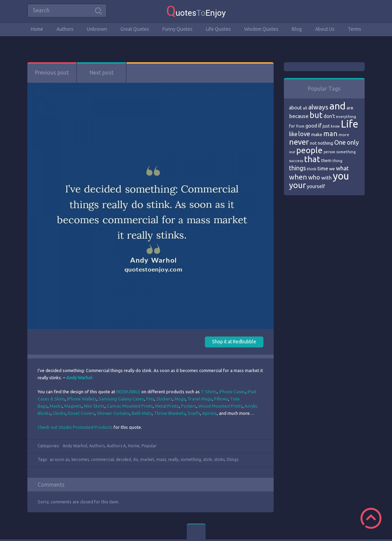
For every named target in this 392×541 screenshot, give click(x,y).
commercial (102, 459)
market (147, 459)
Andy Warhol (75, 446)
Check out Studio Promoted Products (75, 427)
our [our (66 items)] (292, 152)
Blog (297, 29)
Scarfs (194, 413)
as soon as (60, 459)
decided (123, 459)
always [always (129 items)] (318, 107)
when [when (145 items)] (298, 177)
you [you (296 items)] (341, 176)
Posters (189, 406)
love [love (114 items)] (304, 134)
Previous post (52, 72)
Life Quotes (218, 29)
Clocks (59, 413)
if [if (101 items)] (320, 126)
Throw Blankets (170, 413)
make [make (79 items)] (317, 134)
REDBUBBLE (128, 392)
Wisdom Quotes (261, 29)
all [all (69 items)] (305, 108)
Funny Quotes (178, 29)
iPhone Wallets (82, 399)
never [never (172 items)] (299, 142)
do (136, 459)
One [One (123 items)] (340, 142)
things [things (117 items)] (297, 168)
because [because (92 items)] (299, 116)
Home (37, 29)
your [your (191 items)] (297, 185)
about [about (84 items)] (295, 108)
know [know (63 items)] (335, 126)
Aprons (210, 413)
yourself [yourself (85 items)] (316, 186)
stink (208, 459)
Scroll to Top (371, 518)
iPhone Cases (232, 392)
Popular (149, 446)
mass (161, 459)
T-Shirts (209, 392)
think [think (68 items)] (312, 169)
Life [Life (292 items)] (349, 124)
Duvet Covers (81, 413)
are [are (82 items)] (350, 108)
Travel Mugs (200, 399)
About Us (325, 29)
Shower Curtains (113, 413)
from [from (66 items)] (300, 126)
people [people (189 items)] (309, 150)
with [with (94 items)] (326, 178)
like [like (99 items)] (293, 134)
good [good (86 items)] (311, 126)
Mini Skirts (94, 406)
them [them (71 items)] (326, 161)
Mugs (180, 399)
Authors (65, 29)
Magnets (73, 406)
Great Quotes (135, 29)
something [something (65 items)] (346, 152)
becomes (80, 459)
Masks (56, 406)
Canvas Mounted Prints (130, 406)
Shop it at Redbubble (234, 342)
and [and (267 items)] (337, 106)
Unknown (97, 29)
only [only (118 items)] (353, 142)
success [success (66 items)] (296, 161)
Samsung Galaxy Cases (121, 399)
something (191, 459)
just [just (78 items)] (326, 126)
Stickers (164, 399)
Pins (150, 399)
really (173, 459)
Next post (102, 72)
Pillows (221, 399)
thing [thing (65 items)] (337, 161)
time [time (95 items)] (323, 168)
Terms (355, 29)
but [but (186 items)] (316, 115)
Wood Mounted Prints (220, 406)
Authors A (116, 446)
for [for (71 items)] (292, 126)
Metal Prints (167, 406)
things (233, 459)
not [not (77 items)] (313, 143)
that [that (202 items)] (312, 159)
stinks (219, 459)
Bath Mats (142, 413)
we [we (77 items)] (332, 169)
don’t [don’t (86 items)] (329, 116)
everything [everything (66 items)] (346, 117)
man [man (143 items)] (330, 134)
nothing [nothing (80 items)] (325, 143)
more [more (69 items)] (344, 135)
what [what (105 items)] (342, 168)
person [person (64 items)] (329, 152)
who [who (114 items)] (314, 177)
